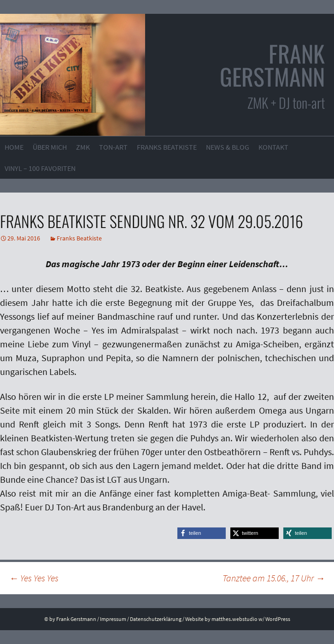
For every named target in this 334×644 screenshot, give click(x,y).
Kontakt (273, 147)
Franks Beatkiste (167, 147)
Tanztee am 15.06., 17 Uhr (274, 578)
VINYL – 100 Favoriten (40, 168)
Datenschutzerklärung (156, 619)
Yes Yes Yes (34, 578)
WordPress (278, 619)
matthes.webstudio (234, 619)
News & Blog (228, 147)
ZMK (83, 147)
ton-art (113, 147)
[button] (202, 533)
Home (14, 147)
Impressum (113, 619)
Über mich (50, 147)
